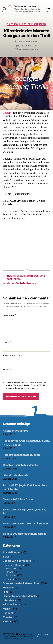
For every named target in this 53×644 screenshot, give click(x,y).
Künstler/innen (28, 24)
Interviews (9, 600)
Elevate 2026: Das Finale (18, 499)
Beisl (6, 557)
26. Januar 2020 (28, 45)
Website (7, 369)
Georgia (7, 113)
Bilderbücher (11, 568)
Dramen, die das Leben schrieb (22, 583)
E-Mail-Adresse (12, 356)
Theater (8, 617)
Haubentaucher (31, 42)
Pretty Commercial (24, 637)
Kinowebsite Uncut (27, 639)
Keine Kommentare (29, 49)
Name (7, 342)
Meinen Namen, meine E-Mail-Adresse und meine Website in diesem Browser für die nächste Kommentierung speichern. (26, 385)
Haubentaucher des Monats (20, 596)
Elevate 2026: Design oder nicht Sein (25, 524)
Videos (7, 621)
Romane (9, 572)
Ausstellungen (12, 552)
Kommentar (10, 315)
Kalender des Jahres (15, 431)
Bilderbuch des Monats (17, 561)
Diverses (12, 24)
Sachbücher (11, 575)
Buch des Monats (13, 565)
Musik (43, 24)
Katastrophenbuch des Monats (22, 455)
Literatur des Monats (16, 475)
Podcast (8, 613)
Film (5, 592)
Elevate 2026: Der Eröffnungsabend (25, 534)
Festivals (8, 588)
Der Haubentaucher (25, 7)
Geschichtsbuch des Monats (20, 465)
